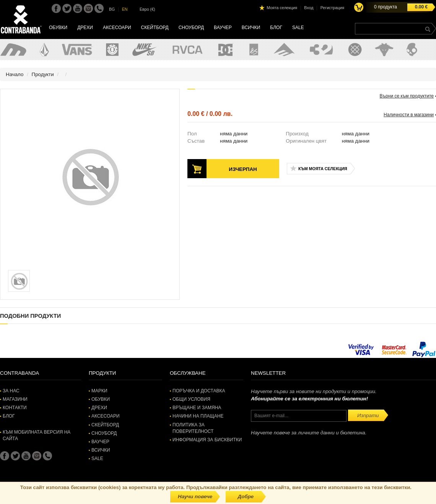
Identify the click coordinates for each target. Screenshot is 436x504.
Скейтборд (155, 28)
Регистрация (332, 8)
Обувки (58, 28)
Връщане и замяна (197, 408)
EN (125, 9)
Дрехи (85, 28)
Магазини (15, 399)
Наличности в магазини (409, 115)
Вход (309, 8)
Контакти (15, 408)
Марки (99, 391)
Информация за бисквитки (207, 440)
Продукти (43, 74)
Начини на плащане (198, 416)
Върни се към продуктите (407, 96)
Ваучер (223, 28)
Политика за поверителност (193, 428)
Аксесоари (117, 28)
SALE (298, 28)
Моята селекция (282, 8)
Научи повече (195, 497)
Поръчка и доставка (199, 391)
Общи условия (191, 399)
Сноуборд (191, 28)
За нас (11, 391)
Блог (276, 28)
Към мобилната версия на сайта (37, 435)
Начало (15, 74)
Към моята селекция (323, 169)
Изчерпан (243, 169)
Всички (251, 28)
